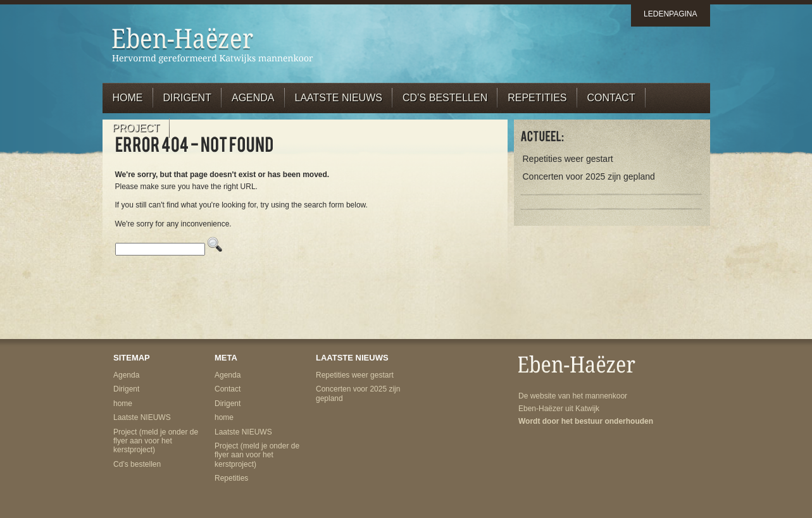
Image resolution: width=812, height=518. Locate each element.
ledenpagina (670, 14)
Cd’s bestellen (137, 464)
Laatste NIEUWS (339, 98)
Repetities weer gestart (568, 159)
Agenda (253, 98)
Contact (611, 98)
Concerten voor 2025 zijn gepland (589, 176)
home (128, 98)
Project (136, 128)
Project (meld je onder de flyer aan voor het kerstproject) (156, 441)
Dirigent (187, 98)
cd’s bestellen (445, 98)
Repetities (537, 98)
